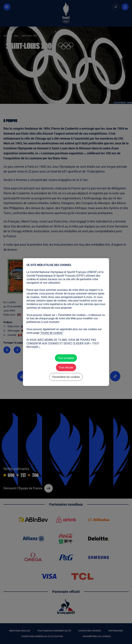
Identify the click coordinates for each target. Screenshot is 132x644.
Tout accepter (66, 358)
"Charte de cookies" (52, 333)
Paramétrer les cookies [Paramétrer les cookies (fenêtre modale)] (66, 377)
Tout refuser (66, 367)
